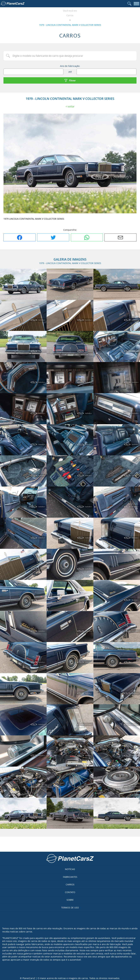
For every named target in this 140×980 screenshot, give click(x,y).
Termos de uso (70, 908)
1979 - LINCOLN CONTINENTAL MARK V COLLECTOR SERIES (70, 25)
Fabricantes (70, 877)
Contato (70, 892)
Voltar (71, 107)
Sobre (70, 900)
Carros (70, 15)
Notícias (70, 869)
